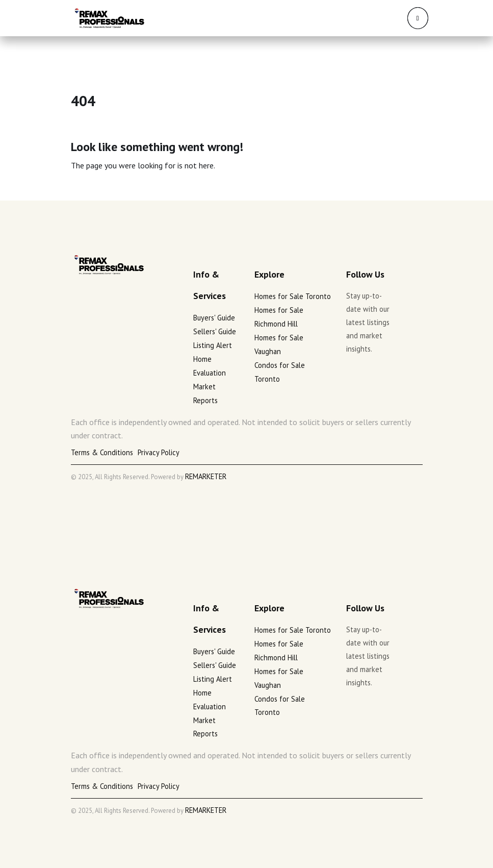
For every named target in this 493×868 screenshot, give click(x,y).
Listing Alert (213, 345)
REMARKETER (206, 476)
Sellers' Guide (215, 331)
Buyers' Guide (214, 318)
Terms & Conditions (102, 452)
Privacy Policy (159, 452)
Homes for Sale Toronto (293, 296)
